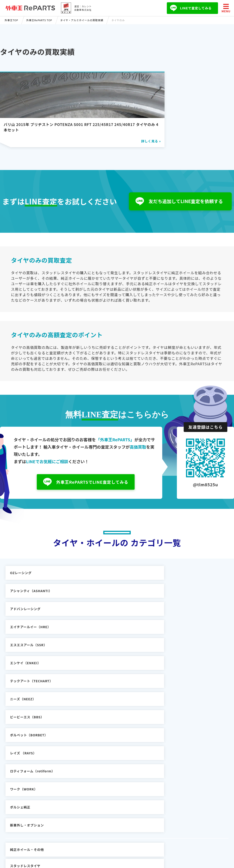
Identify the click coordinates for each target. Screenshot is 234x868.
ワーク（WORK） (24, 652)
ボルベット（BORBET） (29, 634)
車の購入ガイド (71, 792)
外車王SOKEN (70, 805)
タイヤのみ (170, 677)
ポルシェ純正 (96, 652)
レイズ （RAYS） (99, 634)
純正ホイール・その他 (27, 677)
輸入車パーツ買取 (72, 798)
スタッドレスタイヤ (101, 677)
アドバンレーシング (177, 580)
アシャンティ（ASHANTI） (107, 580)
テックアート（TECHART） (31, 616)
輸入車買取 (67, 785)
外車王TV (66, 812)
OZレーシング (21, 580)
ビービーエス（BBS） (179, 616)
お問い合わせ (148, 792)
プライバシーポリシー (155, 798)
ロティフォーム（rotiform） (184, 634)
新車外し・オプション (179, 652)
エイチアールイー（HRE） (30, 598)
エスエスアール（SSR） (104, 598)
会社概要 (145, 785)
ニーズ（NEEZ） (99, 616)
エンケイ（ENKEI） (177, 598)
